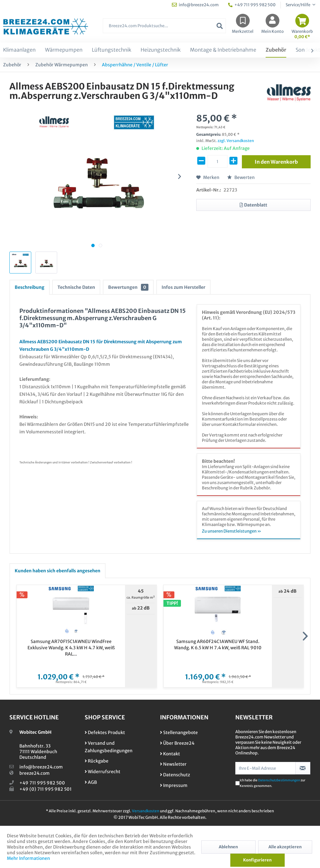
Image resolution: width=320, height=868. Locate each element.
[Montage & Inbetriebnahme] (223, 50)
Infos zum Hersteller (183, 287)
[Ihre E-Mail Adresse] (265, 768)
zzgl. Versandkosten (236, 141)
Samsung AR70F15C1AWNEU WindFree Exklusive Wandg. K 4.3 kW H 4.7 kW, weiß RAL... (71, 648)
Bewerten (241, 177)
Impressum (174, 785)
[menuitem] (164, 29)
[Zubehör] (276, 50)
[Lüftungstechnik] (112, 50)
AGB (91, 782)
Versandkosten (146, 811)
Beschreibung (30, 287)
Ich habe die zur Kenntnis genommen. (272, 783)
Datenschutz (175, 775)
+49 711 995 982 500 (42, 783)
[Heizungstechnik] (161, 50)
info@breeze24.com (41, 767)
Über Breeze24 (177, 743)
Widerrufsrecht (102, 772)
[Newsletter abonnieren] (303, 768)
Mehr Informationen (28, 858)
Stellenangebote (179, 733)
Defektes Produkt (105, 733)
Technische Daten (76, 287)
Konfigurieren (257, 860)
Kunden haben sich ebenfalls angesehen (57, 571)
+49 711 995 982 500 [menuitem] (252, 5)
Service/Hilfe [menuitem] (298, 5)
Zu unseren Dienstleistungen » (232, 531)
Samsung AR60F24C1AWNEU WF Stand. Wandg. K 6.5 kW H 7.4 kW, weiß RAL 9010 (218, 645)
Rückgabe (97, 761)
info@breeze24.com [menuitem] (195, 5)
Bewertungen (128, 287)
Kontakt (170, 754)
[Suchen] (220, 26)
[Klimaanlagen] (19, 50)
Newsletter (173, 764)
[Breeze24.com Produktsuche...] (164, 26)
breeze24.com (35, 773)
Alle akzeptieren (285, 847)
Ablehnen (228, 847)
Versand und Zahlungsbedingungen (109, 747)
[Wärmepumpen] (64, 50)
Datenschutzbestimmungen (279, 780)
